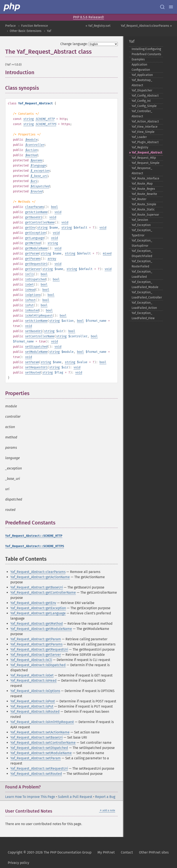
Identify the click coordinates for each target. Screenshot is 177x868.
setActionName (36, 321)
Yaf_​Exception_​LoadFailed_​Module (145, 285)
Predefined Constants (146, 54)
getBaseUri (34, 217)
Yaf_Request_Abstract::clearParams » (146, 26)
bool (54, 207)
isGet (29, 285)
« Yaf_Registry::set (98, 26)
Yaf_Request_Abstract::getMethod (37, 624)
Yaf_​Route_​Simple (144, 204)
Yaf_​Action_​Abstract (145, 122)
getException (35, 233)
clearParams (35, 207)
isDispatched (35, 279)
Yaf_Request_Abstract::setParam (36, 758)
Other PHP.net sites (154, 852)
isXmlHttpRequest (39, 316)
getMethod (33, 243)
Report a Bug (105, 797)
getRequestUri (36, 264)
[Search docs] (162, 7)
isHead (30, 290)
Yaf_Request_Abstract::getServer (36, 655)
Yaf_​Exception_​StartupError (142, 243)
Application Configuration (141, 67)
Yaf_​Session (140, 220)
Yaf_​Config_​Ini (141, 101)
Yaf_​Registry (140, 147)
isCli (29, 274)
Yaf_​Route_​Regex (143, 189)
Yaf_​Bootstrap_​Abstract (142, 83)
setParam (32, 362)
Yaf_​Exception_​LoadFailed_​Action (144, 305)
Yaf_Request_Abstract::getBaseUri (37, 587)
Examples (138, 59)
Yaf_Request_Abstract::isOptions (35, 691)
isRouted (32, 310)
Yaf (49, 31)
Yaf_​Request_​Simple (146, 163)
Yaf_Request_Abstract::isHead (33, 680)
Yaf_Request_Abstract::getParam (36, 639)
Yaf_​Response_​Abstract (142, 171)
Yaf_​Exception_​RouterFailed (142, 264)
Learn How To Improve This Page (30, 797)
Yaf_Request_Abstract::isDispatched (38, 665)
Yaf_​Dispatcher (142, 90)
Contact (127, 852)
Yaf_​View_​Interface (145, 127)
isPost (30, 300)
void (58, 212)
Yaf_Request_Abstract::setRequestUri (39, 768)
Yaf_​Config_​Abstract (145, 96)
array (52, 259)
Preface (10, 26)
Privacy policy (18, 863)
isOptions (33, 295)
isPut (29, 305)
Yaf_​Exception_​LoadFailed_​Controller (147, 295)
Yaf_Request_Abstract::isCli (31, 660)
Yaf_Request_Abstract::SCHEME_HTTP (34, 536)
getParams (33, 259)
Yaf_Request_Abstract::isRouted (35, 712)
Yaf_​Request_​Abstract (147, 153)
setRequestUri (36, 367)
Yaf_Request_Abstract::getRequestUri (39, 649)
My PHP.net (106, 852)
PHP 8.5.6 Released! (88, 17)
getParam (32, 253)
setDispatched (36, 347)
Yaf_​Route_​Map (142, 184)
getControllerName (40, 222)
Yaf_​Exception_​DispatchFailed (142, 253)
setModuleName (36, 352)
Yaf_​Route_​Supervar (145, 215)
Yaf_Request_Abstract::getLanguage (38, 613)
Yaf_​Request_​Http (144, 158)
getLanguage (35, 238)
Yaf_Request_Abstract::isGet (32, 675)
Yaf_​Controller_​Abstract (142, 114)
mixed (107, 253)
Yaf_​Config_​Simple (144, 106)
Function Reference (35, 26)
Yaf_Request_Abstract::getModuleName (41, 629)
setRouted (33, 373)
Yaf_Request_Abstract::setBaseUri (37, 737)
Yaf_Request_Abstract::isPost (33, 701)
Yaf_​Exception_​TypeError (142, 233)
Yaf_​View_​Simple (143, 132)
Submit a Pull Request (75, 797)
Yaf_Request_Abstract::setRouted (36, 774)
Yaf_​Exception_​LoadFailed (142, 274)
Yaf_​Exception (141, 225)
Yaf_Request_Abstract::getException (38, 608)
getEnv (30, 228)
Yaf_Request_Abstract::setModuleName (41, 753)
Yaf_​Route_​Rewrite (144, 194)
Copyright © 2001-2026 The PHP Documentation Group (50, 852)
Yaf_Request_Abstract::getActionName (40, 577)
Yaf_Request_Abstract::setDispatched (39, 748)
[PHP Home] (12, 7)
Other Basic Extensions (26, 31)
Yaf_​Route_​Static (143, 210)
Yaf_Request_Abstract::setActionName (40, 732)
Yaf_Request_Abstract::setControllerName (43, 743)
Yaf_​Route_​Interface (145, 178)
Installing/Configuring (146, 49)
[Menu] (171, 7)
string (29, 119)
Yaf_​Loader (139, 137)
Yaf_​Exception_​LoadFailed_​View (143, 316)
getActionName (36, 212)
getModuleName (36, 248)
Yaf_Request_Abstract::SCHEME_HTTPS (35, 546)
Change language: (74, 44)
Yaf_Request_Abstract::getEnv (33, 603)
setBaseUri (34, 331)
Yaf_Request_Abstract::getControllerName (43, 593)
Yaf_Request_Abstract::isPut (32, 706)
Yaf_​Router (139, 199)
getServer (33, 269)
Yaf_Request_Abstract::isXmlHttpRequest (42, 722)
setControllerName (40, 336)
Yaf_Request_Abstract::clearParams (38, 572)
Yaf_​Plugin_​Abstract (145, 142)
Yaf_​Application (142, 75)
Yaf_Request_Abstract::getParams (36, 644)
